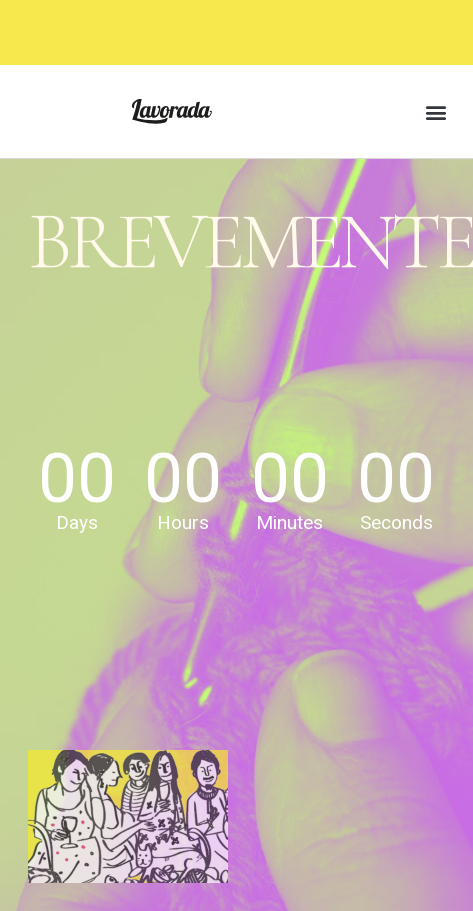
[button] (436, 111)
